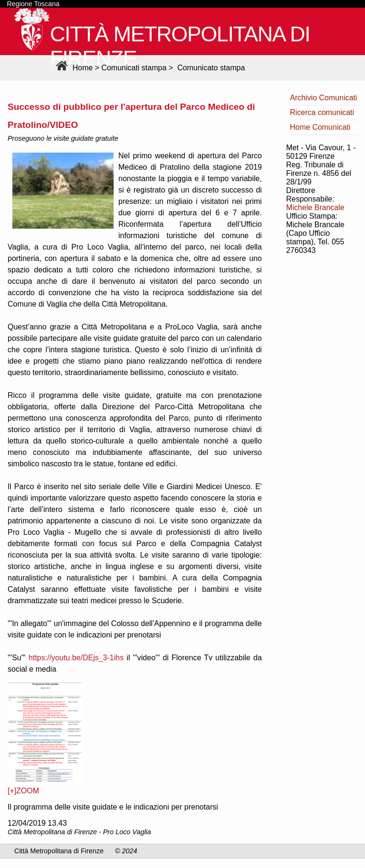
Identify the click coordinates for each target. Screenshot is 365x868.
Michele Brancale (315, 207)
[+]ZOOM (23, 791)
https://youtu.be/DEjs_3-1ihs (76, 658)
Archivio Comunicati (323, 98)
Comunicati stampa (134, 68)
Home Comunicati (320, 127)
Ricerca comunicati (322, 112)
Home (73, 68)
